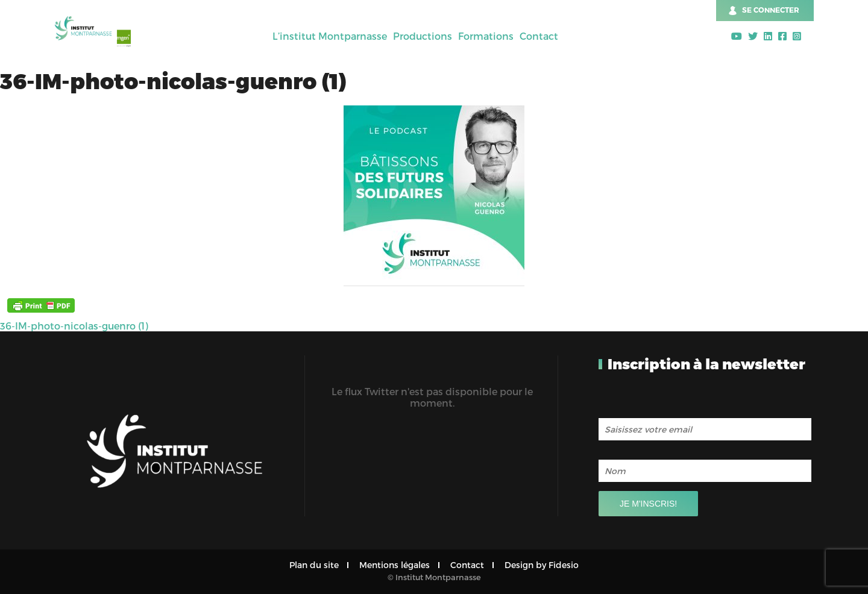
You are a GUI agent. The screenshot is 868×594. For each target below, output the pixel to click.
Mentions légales (395, 565)
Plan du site (314, 565)
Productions (423, 36)
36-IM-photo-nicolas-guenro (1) (74, 326)
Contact (539, 36)
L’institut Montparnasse (330, 36)
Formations (486, 36)
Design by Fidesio (542, 565)
